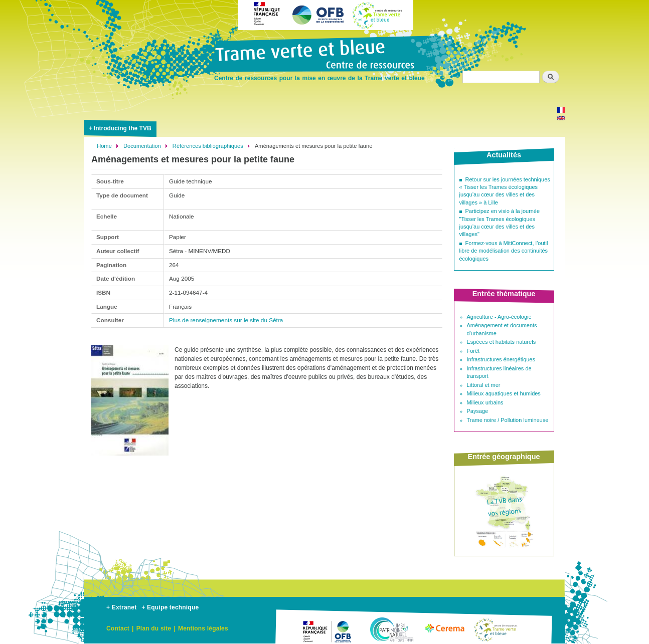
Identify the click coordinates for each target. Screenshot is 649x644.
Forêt (473, 351)
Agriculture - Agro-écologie (499, 317)
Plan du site (154, 628)
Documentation (142, 146)
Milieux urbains (485, 402)
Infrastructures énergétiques (501, 359)
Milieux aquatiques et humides (504, 393)
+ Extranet (121, 607)
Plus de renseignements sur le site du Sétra (226, 320)
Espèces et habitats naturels (502, 342)
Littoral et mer (484, 385)
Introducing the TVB (123, 128)
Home (104, 146)
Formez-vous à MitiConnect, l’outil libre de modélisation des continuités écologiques (504, 251)
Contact (118, 628)
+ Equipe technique (170, 607)
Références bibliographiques (208, 146)
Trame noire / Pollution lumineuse (508, 420)
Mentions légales (203, 628)
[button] (130, 460)
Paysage (478, 411)
